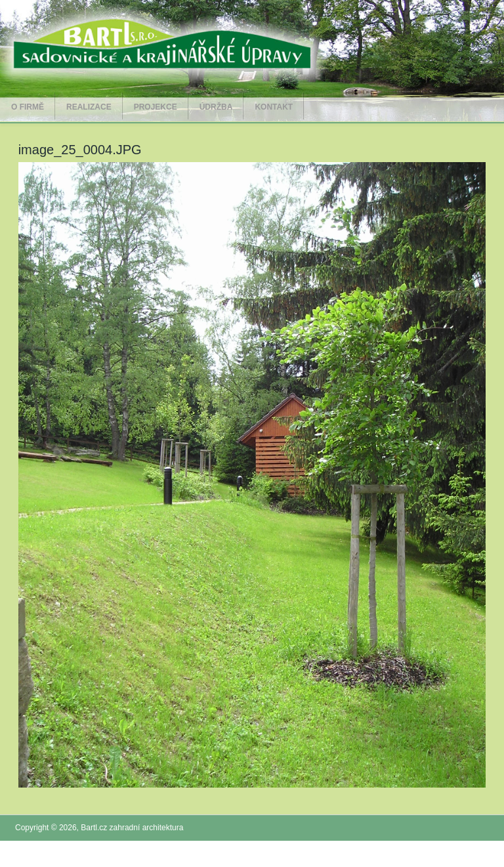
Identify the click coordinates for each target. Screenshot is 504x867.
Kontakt (274, 107)
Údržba (216, 107)
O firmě (28, 107)
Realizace (89, 107)
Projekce (156, 107)
